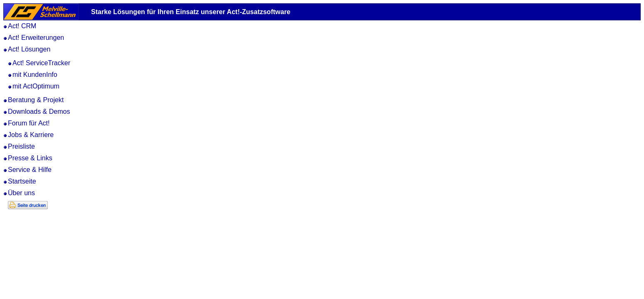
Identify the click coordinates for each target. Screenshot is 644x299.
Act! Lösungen (29, 49)
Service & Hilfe (30, 170)
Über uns (21, 193)
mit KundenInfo (35, 75)
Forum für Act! (29, 123)
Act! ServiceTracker (41, 63)
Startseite (22, 181)
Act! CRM (22, 26)
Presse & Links (30, 158)
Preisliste (21, 146)
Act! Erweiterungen (36, 38)
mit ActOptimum (36, 86)
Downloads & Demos (39, 112)
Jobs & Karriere (31, 135)
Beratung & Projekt (36, 100)
